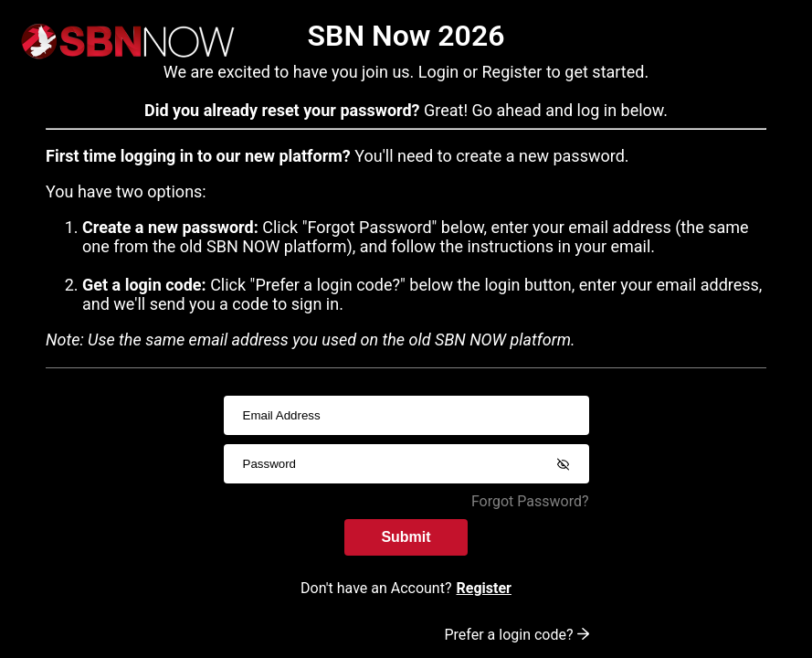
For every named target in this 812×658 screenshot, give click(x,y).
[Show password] (564, 464)
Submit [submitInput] (406, 537)
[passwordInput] (406, 464)
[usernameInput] (406, 415)
